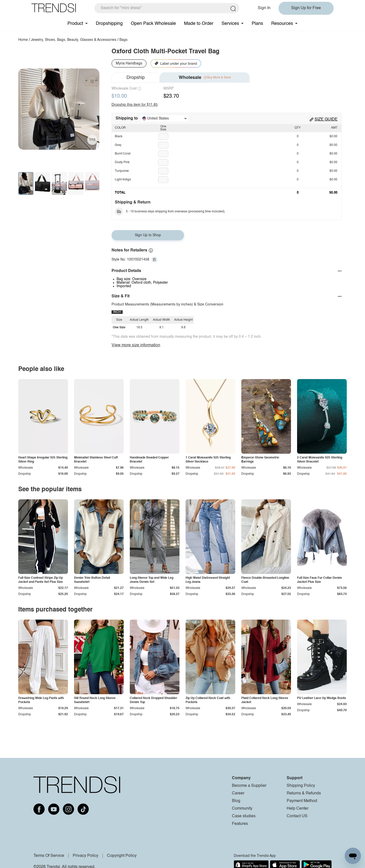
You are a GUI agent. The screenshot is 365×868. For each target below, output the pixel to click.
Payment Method (302, 801)
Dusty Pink (122, 162)
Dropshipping (109, 24)
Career (238, 793)
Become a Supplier (249, 786)
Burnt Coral (123, 154)
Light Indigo (123, 180)
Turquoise (122, 171)
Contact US (297, 816)
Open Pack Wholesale (153, 24)
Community (242, 809)
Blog (236, 801)
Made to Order (199, 24)
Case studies (244, 816)
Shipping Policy (301, 786)
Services (230, 24)
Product (75, 24)
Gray (118, 145)
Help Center (298, 809)
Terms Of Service (49, 856)
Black (119, 137)
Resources (282, 24)
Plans (257, 24)
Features (240, 824)
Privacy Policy (86, 856)
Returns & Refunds (304, 793)
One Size (163, 128)
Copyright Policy (122, 856)
